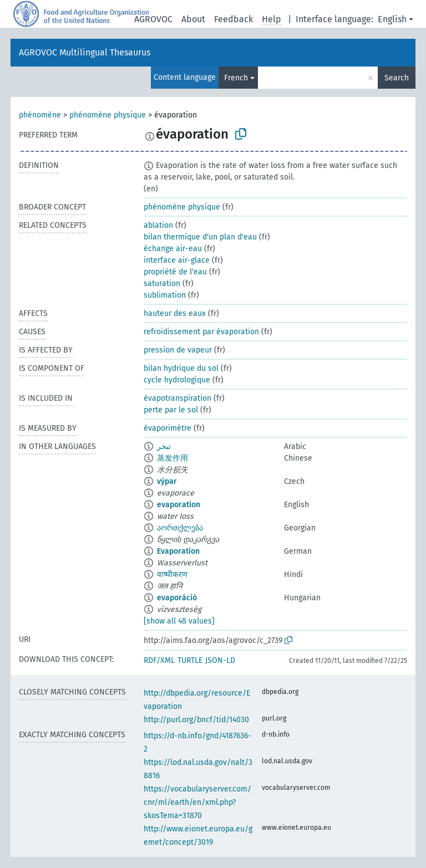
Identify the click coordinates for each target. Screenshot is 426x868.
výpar (167, 481)
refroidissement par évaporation (201, 332)
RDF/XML (159, 660)
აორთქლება (180, 528)
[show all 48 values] (179, 621)
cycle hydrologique (177, 380)
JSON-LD (220, 660)
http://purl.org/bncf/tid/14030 (196, 720)
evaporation (179, 505)
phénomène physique (108, 115)
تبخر (164, 446)
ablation (158, 225)
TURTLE (190, 660)
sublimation (165, 295)
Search (397, 78)
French (236, 78)
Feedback (234, 19)
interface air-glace (177, 260)
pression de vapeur (178, 350)
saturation (162, 284)
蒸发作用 (173, 458)
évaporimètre (168, 428)
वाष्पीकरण (172, 575)
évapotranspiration (177, 398)
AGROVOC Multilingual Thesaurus (85, 52)
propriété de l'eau (175, 272)
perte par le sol (171, 410)
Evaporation (178, 551)
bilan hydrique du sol (181, 368)
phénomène (40, 115)
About (193, 19)
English (392, 19)
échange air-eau (173, 249)
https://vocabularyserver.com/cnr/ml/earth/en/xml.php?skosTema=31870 (197, 802)
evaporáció (177, 598)
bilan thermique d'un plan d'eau (200, 237)
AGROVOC (153, 19)
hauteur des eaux (175, 313)
